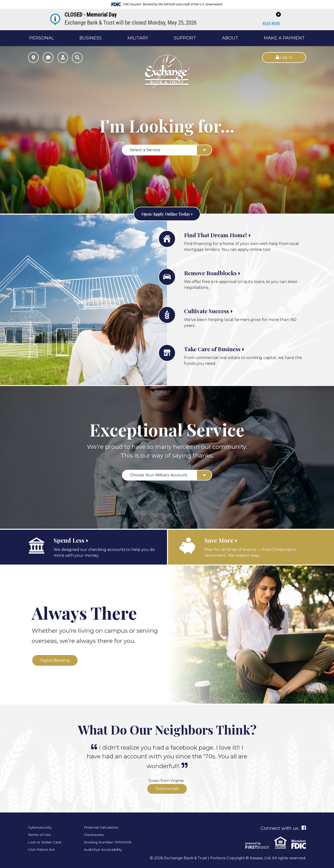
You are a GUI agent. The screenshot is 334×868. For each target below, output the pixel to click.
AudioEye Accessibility (104, 849)
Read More (271, 24)
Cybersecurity (41, 827)
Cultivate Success (213, 310)
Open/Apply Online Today (166, 213)
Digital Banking (55, 660)
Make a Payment (284, 38)
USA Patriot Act (42, 849)
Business (91, 38)
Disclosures (94, 835)
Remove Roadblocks (218, 272)
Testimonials (167, 789)
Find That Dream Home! (225, 234)
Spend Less (73, 540)
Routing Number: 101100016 (109, 842)
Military (138, 38)
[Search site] (77, 58)
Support (185, 38)
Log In (284, 57)
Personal (42, 38)
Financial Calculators (103, 827)
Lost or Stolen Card (46, 842)
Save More (222, 540)
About (230, 38)
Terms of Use (40, 835)
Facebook (304, 828)
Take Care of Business (221, 348)
